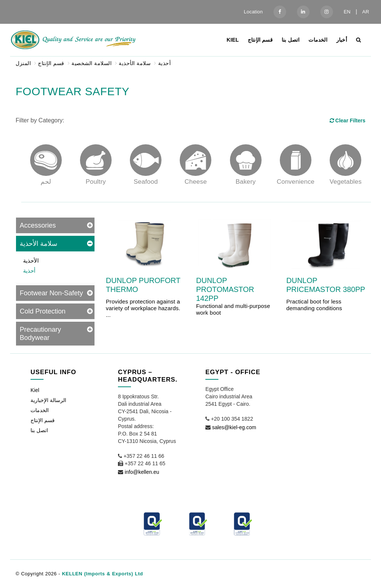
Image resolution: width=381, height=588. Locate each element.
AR (366, 12)
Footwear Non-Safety (51, 293)
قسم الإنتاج (260, 40)
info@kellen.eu (142, 472)
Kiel (233, 40)
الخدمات (318, 40)
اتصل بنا (291, 40)
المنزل (23, 63)
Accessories (38, 225)
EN (347, 12)
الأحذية (31, 261)
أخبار (342, 40)
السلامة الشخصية (92, 63)
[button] (364, 572)
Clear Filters (347, 121)
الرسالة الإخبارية (48, 400)
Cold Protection (43, 311)
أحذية (165, 63)
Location (253, 12)
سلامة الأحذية (135, 63)
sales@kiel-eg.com (234, 427)
